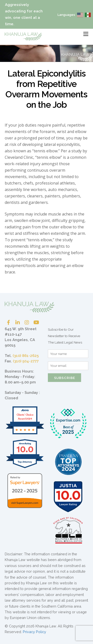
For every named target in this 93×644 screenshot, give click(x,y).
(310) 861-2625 (26, 356)
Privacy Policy (34, 632)
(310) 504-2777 (26, 361)
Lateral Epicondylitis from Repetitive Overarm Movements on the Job (46, 89)
